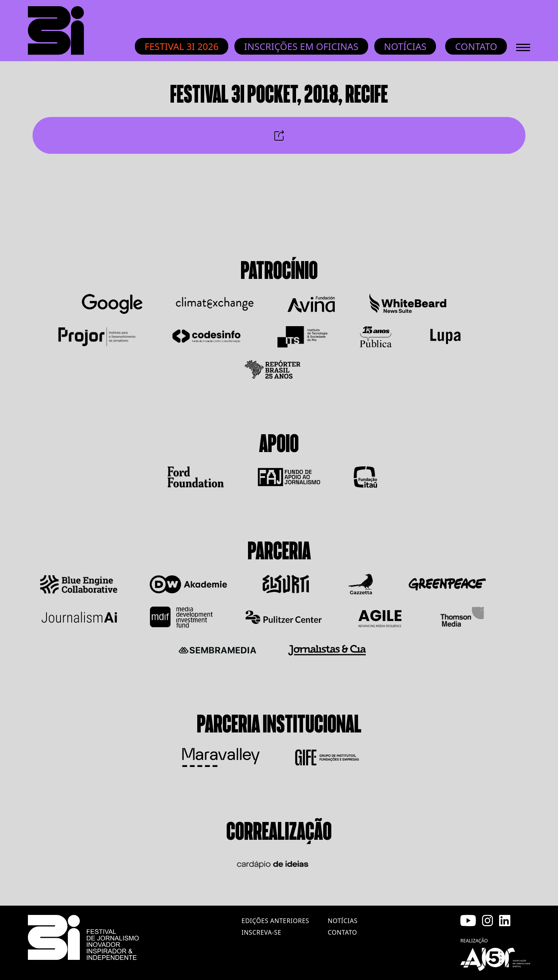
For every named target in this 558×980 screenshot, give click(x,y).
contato (343, 932)
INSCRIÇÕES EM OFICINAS (301, 46)
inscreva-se (261, 932)
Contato (476, 46)
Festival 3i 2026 (182, 46)
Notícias (405, 46)
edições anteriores (275, 921)
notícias (343, 921)
